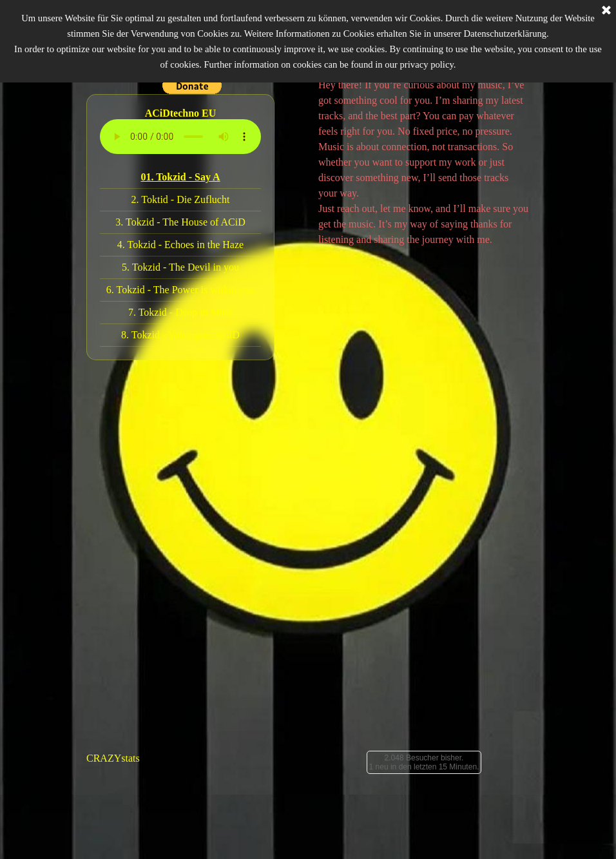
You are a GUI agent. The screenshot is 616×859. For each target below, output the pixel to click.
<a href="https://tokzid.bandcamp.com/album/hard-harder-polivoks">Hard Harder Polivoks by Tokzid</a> (192, 648)
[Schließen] (606, 11)
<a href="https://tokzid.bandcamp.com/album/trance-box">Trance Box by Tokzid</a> (424, 648)
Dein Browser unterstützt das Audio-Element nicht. (180, 137)
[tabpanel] (424, 162)
